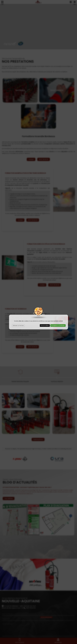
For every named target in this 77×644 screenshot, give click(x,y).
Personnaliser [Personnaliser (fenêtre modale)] (45, 325)
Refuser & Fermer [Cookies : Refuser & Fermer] (18, 326)
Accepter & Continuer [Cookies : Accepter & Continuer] (58, 325)
